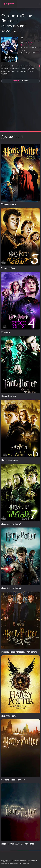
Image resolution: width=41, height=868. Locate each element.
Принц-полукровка (10, 460)
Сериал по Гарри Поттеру (13, 780)
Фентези (29, 42)
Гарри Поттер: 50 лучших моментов (18, 844)
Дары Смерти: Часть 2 (11, 588)
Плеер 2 (25, 81)
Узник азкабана (8, 268)
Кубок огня (6, 332)
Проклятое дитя (9, 716)
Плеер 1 (16, 81)
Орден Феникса (9, 396)
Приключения (26, 45)
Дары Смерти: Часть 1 (11, 524)
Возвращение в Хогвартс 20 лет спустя (19, 652)
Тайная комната (9, 204)
